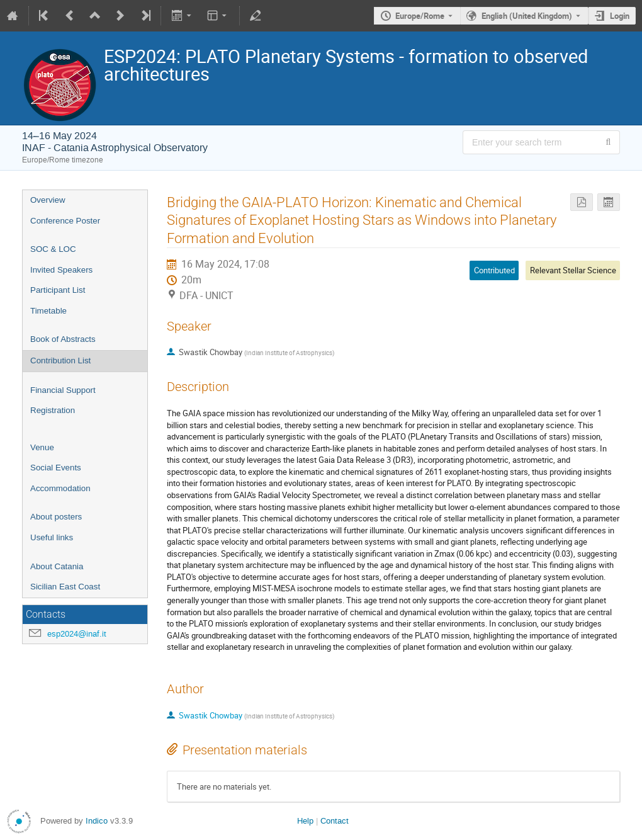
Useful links (52, 537)
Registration (53, 410)
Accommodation (60, 488)
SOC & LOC (53, 249)
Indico (97, 821)
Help (305, 821)
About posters (56, 517)
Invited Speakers (61, 270)
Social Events (56, 468)
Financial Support (63, 390)
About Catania (57, 566)
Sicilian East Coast (65, 587)
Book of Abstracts (63, 339)
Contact (335, 821)
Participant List (58, 290)
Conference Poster (65, 221)
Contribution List (60, 360)
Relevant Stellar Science (573, 270)
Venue (42, 447)
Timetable (48, 311)
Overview (48, 200)
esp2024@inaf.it (77, 634)
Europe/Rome (420, 16)
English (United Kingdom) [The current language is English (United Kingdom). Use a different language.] (527, 16)
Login (620, 16)
